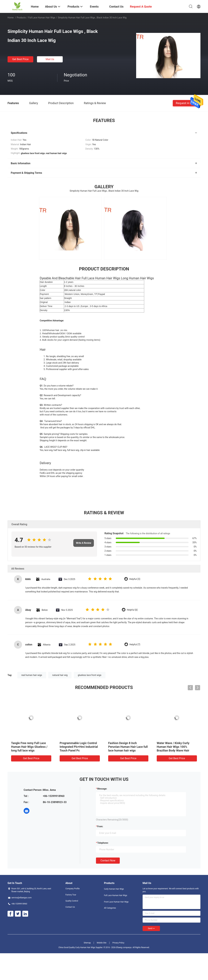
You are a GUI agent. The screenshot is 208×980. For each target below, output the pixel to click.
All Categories (110, 908)
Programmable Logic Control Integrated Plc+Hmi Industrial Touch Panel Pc (79, 747)
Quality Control (72, 901)
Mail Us (50, 59)
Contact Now (108, 861)
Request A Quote (187, 103)
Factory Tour (71, 895)
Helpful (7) (135, 645)
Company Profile (72, 889)
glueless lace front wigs (90, 675)
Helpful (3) (135, 579)
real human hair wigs (32, 675)
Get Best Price (20, 59)
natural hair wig (60, 675)
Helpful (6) (132, 610)
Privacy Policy (118, 943)
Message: (102, 789)
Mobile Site (102, 943)
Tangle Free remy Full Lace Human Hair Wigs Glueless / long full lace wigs (29, 747)
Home (11, 18)
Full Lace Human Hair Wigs (42, 18)
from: (100, 826)
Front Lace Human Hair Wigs (116, 902)
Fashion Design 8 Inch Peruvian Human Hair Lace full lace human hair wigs (128, 747)
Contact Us (70, 907)
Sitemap (87, 943)
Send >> (151, 928)
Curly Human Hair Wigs (114, 889)
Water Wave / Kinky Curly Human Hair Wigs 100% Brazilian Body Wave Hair (173, 747)
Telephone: (103, 843)
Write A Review (84, 543)
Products (21, 18)
